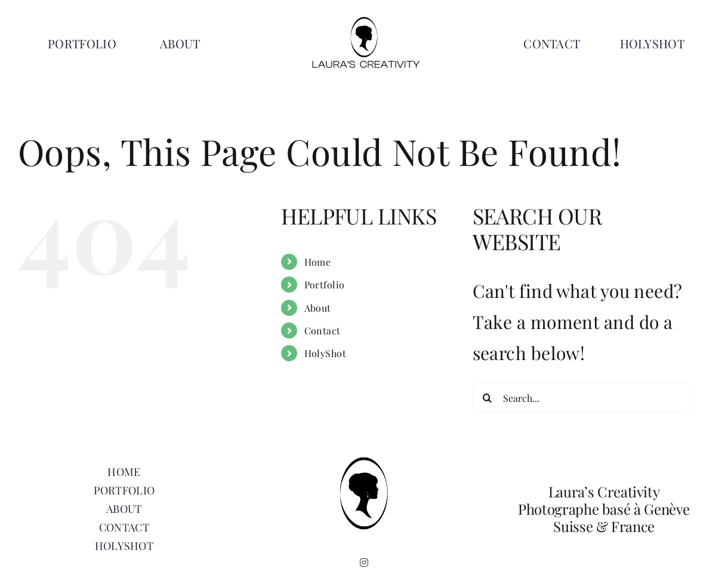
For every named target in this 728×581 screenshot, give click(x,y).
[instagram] (364, 562)
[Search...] (582, 398)
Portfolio (325, 285)
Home (318, 262)
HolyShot (326, 353)
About (318, 308)
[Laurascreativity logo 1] (364, 21)
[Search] (488, 398)
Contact (323, 331)
